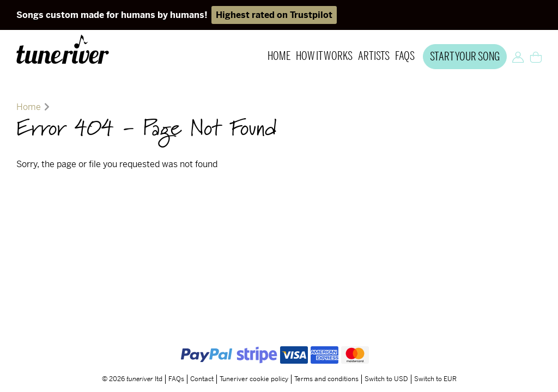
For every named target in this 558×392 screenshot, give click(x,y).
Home (279, 56)
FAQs (405, 56)
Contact (202, 358)
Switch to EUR (435, 358)
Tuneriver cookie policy (254, 358)
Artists (374, 56)
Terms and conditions (326, 358)
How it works (324, 56)
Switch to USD (386, 358)
